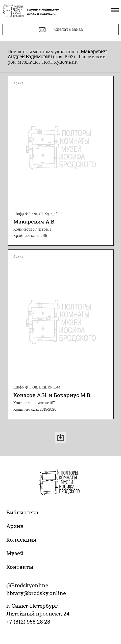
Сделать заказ (61, 30)
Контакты (20, 567)
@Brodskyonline (27, 585)
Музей (15, 553)
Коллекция (21, 540)
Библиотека (22, 512)
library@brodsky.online (36, 593)
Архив (15, 526)
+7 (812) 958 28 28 (28, 622)
